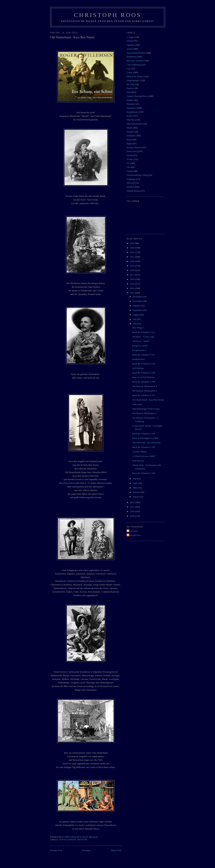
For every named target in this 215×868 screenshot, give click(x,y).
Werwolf (131, 183)
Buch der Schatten (135, 61)
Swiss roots (132, 151)
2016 (133, 279)
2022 (133, 252)
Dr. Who (131, 84)
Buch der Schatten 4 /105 (144, 447)
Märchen (131, 120)
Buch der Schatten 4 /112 (144, 332)
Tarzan (130, 155)
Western (82, 840)
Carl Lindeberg (133, 65)
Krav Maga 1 (138, 328)
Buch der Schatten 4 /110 (144, 364)
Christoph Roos (108, 15)
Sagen (129, 143)
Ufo (128, 167)
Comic (130, 72)
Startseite (86, 850)
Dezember (138, 297)
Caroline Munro (139, 452)
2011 (133, 507)
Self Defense (138, 368)
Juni (135, 324)
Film (129, 92)
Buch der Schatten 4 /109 (144, 373)
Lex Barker (80, 825)
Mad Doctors (138, 461)
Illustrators (131, 108)
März (136, 488)
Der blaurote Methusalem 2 (145, 413)
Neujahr (130, 132)
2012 (133, 502)
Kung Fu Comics (140, 346)
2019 (133, 266)
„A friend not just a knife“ (144, 456)
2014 (133, 288)
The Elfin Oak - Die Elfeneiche (146, 443)
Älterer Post (116, 850)
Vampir (130, 171)
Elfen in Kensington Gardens (145, 438)
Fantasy (130, 88)
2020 (133, 261)
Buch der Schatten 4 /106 (144, 434)
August (136, 315)
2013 (133, 293)
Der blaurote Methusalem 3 (145, 391)
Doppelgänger (68, 840)
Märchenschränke (135, 124)
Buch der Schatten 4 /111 (143, 355)
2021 (133, 257)
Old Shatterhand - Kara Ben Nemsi (148, 400)
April (136, 483)
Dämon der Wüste (135, 76)
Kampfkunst (132, 112)
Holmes (130, 100)
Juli (135, 319)
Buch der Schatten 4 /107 (144, 395)
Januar (136, 497)
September (138, 310)
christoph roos (134, 535)
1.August (131, 37)
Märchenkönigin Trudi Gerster (146, 409)
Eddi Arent (137, 404)
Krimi (129, 116)
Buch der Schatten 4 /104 (144, 473)
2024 (133, 243)
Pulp (129, 139)
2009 (133, 516)
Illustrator (131, 104)
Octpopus (131, 136)
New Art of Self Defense (143, 377)
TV (128, 163)
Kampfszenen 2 (139, 350)
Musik (129, 128)
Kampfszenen (138, 359)
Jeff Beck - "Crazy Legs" (143, 337)
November (138, 301)
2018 (133, 270)
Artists (130, 49)
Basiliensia (132, 57)
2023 (133, 248)
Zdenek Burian (133, 191)
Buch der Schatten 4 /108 (144, 382)
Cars (129, 69)
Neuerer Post (56, 850)
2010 (133, 511)
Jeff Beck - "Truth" (141, 341)
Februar (137, 492)
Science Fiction (134, 147)
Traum (130, 159)
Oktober (137, 306)
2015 (133, 284)
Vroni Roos (133, 531)
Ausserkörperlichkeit (136, 53)
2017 (133, 275)
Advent (130, 41)
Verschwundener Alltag (137, 175)
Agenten (130, 45)
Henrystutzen (69, 483)
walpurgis (131, 179)
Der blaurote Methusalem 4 (145, 386)
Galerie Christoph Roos (137, 96)
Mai (135, 479)
